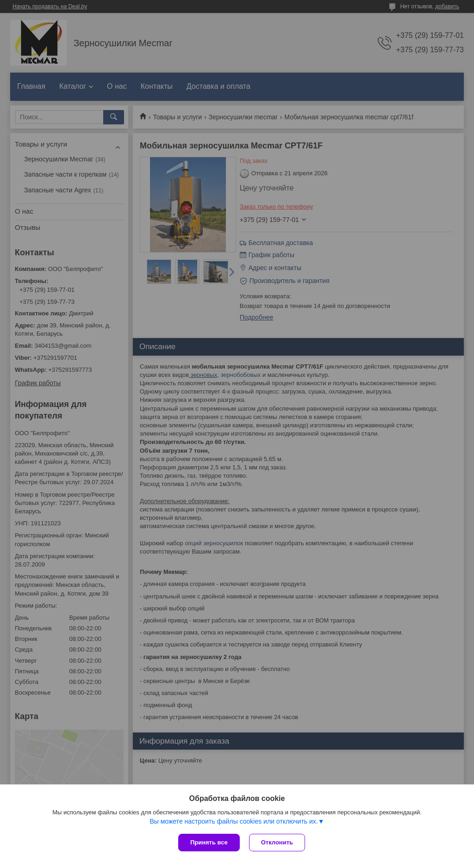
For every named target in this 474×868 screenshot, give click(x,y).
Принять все (209, 842)
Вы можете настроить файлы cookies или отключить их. (234, 821)
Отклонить (277, 842)
